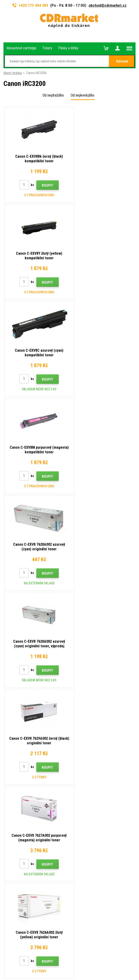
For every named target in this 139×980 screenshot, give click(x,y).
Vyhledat (122, 61)
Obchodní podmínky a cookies (24, 764)
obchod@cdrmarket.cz (108, 5)
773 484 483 (23, 655)
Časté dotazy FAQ (16, 750)
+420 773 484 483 (31, 5)
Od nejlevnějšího (83, 95)
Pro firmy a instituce (17, 778)
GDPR (7, 771)
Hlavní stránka (13, 73)
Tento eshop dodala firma (60, 958)
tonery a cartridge (99, 974)
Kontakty (10, 723)
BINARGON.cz (86, 958)
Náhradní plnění (14, 791)
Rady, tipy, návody (15, 730)
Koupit (45, 185)
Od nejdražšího (53, 95)
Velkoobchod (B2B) (17, 744)
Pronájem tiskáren (16, 785)
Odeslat (93, 623)
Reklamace (11, 757)
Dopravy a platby (14, 737)
